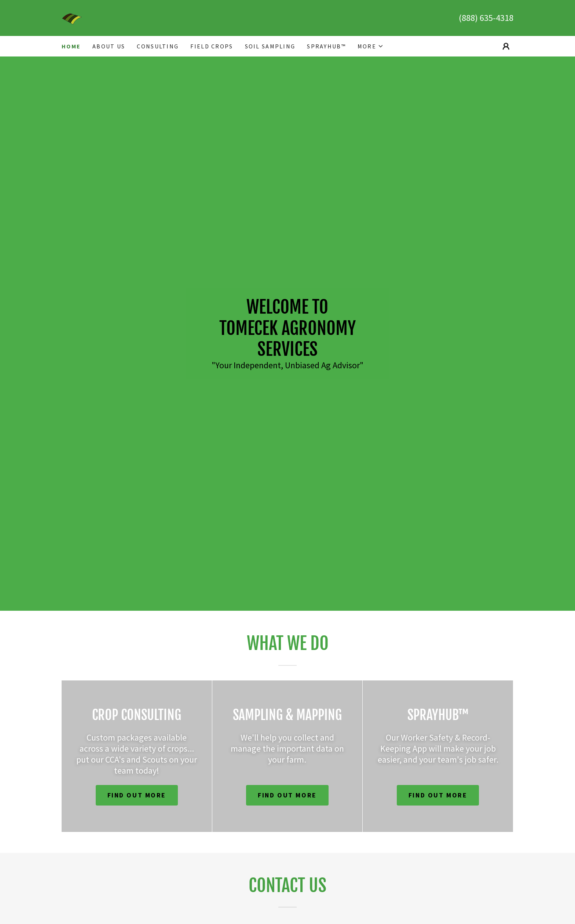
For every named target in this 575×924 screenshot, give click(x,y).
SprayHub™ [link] (326, 46)
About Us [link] (109, 46)
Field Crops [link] (212, 46)
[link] (72, 17)
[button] (371, 46)
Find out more (137, 795)
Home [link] (71, 46)
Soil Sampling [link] (270, 46)
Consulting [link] (158, 46)
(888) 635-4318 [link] (486, 18)
